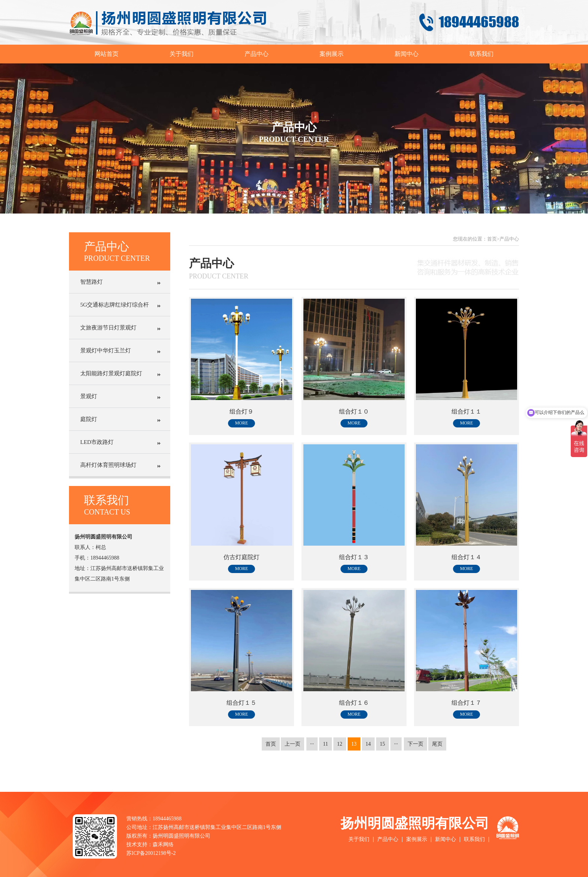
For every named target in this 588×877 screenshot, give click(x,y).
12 (340, 744)
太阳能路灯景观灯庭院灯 (111, 373)
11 (325, 744)
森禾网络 (163, 845)
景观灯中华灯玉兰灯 (106, 350)
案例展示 (331, 54)
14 (368, 744)
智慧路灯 (91, 282)
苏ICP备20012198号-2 (151, 853)
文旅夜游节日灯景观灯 (108, 328)
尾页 (437, 744)
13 (354, 744)
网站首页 (106, 54)
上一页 (292, 744)
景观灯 (89, 396)
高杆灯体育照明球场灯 (108, 465)
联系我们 (481, 54)
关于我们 (181, 54)
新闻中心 (406, 54)
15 (382, 744)
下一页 (415, 744)
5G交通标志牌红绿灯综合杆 (115, 305)
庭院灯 (89, 419)
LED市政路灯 (97, 442)
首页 (492, 239)
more (242, 423)
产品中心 (256, 54)
